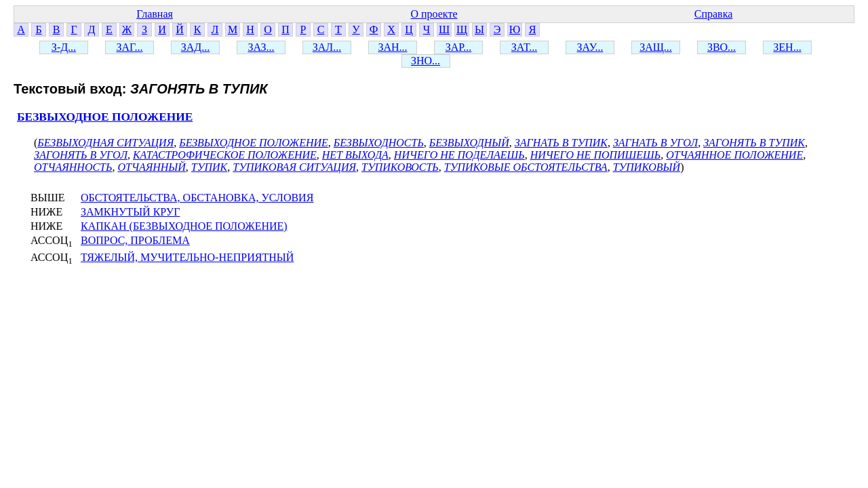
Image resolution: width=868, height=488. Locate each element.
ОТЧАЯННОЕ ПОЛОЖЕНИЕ (734, 155)
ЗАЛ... (327, 47)
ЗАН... (392, 47)
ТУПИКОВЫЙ (647, 167)
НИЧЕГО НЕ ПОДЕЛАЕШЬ (459, 155)
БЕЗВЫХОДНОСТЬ (379, 143)
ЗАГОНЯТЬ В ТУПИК (754, 143)
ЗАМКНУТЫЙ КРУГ (130, 212)
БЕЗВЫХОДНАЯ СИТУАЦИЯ (105, 143)
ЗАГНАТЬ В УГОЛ (655, 143)
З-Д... (64, 47)
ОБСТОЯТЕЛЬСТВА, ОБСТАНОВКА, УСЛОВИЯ (197, 198)
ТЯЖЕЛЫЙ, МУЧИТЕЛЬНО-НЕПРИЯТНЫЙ (187, 257)
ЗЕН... (787, 47)
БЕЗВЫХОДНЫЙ (469, 143)
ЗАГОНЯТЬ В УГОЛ (81, 155)
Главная (155, 14)
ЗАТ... (524, 47)
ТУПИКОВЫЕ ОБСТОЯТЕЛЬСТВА (526, 167)
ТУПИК (209, 167)
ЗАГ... (129, 47)
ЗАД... (195, 47)
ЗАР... (458, 47)
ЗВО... (722, 47)
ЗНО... (426, 61)
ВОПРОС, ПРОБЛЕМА (135, 240)
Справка (714, 14)
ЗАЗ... (261, 47)
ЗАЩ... (656, 47)
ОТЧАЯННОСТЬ (73, 167)
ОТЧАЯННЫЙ (151, 167)
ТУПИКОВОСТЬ (400, 167)
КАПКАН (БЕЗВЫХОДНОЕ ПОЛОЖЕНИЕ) (184, 226)
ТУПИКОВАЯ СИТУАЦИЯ (294, 167)
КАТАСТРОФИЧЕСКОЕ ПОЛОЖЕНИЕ (225, 155)
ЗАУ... (590, 47)
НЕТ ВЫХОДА (355, 155)
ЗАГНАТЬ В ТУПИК (561, 143)
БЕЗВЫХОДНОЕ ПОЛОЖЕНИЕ (105, 117)
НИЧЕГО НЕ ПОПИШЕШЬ (595, 155)
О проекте (434, 14)
